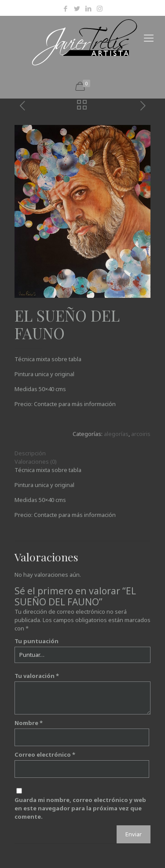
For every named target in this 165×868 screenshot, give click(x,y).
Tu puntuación (37, 641)
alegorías (116, 434)
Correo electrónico (45, 754)
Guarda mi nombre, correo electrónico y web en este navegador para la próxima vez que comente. (80, 808)
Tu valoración (37, 676)
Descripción (30, 453)
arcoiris (141, 434)
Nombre (29, 723)
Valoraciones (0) (36, 461)
